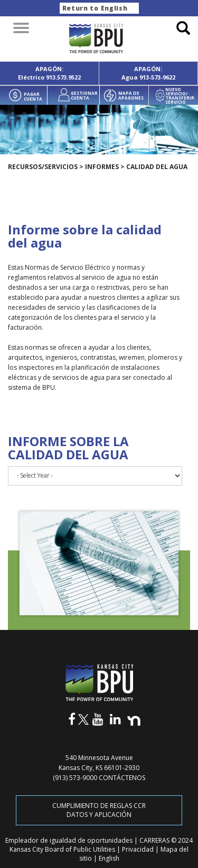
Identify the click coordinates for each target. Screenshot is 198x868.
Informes (102, 167)
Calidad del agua (157, 167)
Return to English (95, 8)
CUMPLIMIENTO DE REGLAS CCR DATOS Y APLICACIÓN (99, 810)
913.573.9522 (63, 77)
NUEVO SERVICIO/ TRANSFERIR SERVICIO (180, 96)
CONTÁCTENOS (122, 778)
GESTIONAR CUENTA (84, 95)
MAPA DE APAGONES (131, 95)
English (109, 858)
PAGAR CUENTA (33, 96)
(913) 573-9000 (75, 778)
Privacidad (139, 849)
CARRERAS (155, 840)
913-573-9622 (157, 77)
